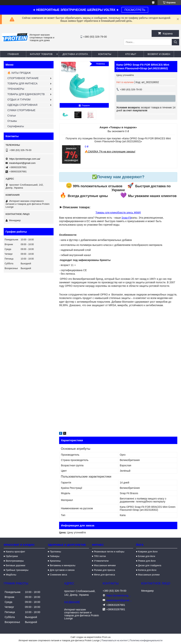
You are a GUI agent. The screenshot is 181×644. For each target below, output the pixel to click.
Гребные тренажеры (17, 570)
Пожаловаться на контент (115, 640)
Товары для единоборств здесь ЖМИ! (118, 213)
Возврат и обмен (159, 54)
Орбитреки (12, 556)
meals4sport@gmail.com (22, 163)
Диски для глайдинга (150, 565)
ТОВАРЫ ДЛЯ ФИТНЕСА (22, 83)
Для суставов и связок (62, 570)
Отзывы (12, 121)
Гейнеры (55, 556)
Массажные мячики (105, 565)
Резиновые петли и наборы (109, 552)
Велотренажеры (15, 561)
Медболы (11, 575)
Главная (13, 54)
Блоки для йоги (147, 556)
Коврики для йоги (148, 552)
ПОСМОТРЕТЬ (135, 10)
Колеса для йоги (147, 570)
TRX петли (100, 556)
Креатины (55, 561)
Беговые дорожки (15, 565)
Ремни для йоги (147, 561)
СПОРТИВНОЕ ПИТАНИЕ (23, 78)
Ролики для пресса (105, 570)
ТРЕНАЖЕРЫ (16, 89)
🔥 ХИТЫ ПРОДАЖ (19, 73)
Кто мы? (131, 54)
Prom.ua (106, 637)
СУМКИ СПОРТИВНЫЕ (21, 110)
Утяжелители (101, 561)
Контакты (105, 54)
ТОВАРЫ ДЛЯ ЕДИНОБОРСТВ (26, 94)
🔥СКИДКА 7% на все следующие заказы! (110, 152)
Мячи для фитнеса (104, 575)
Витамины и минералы (63, 565)
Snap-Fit (126, 218)
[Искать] (175, 42)
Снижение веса (58, 575)
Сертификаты (16, 126)
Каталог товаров (41, 54)
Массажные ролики (149, 575)
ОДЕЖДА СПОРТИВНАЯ (22, 105)
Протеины (55, 552)
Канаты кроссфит (15, 552)
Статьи (12, 116)
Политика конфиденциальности (146, 640)
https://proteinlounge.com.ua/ (25, 159)
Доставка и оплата (75, 54)
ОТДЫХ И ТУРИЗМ (19, 100)
